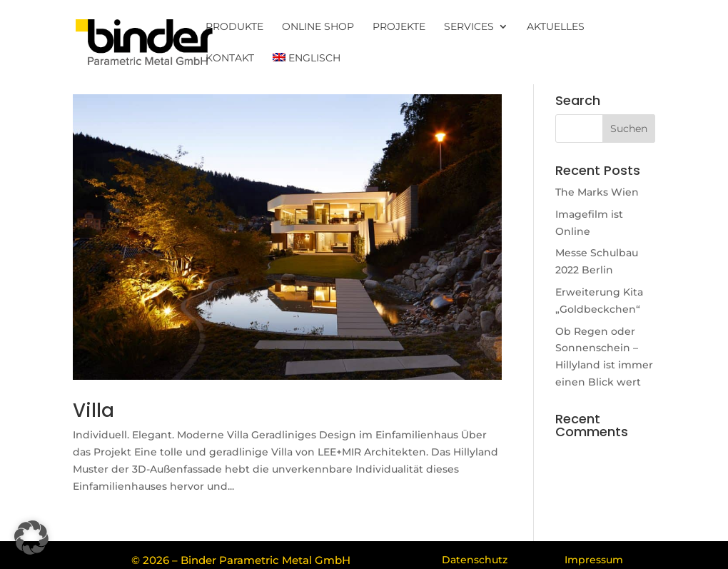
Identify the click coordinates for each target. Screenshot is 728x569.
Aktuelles (556, 27)
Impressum (594, 560)
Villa (93, 411)
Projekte (399, 27)
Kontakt (230, 59)
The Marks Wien (597, 192)
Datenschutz (475, 560)
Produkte (234, 27)
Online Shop (318, 27)
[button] (31, 538)
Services (469, 27)
